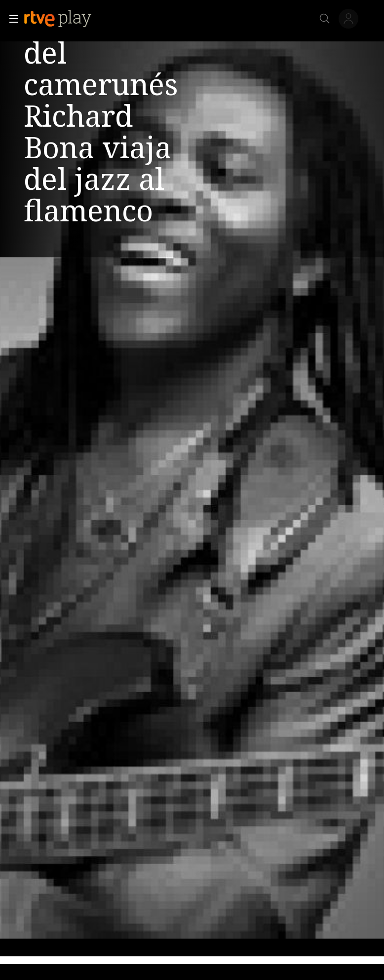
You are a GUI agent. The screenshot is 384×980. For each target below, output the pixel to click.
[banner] (66, 19)
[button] (11, 19)
